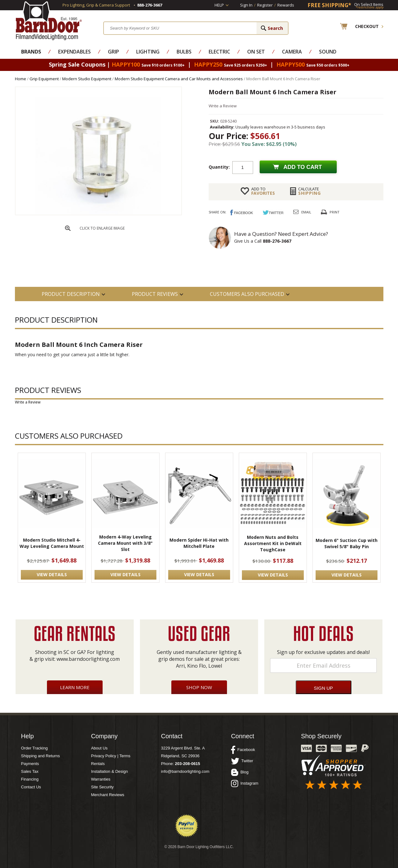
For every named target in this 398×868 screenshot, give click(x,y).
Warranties (101, 779)
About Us (99, 748)
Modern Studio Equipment (87, 79)
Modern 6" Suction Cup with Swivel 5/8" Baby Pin (347, 543)
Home (21, 79)
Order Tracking (35, 748)
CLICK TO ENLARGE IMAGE (102, 228)
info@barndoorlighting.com (185, 771)
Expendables (74, 52)
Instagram (245, 783)
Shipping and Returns (41, 756)
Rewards (286, 5)
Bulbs (184, 52)
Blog (240, 772)
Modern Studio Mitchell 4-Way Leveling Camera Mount (52, 543)
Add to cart (303, 167)
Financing (30, 779)
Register (265, 5)
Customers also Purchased (247, 294)
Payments (30, 764)
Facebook (243, 750)
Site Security (102, 787)
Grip (113, 52)
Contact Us (31, 787)
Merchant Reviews (108, 795)
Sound (328, 52)
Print (335, 212)
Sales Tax (30, 771)
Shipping (310, 191)
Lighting (148, 52)
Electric (219, 52)
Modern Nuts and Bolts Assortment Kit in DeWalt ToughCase (273, 543)
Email (306, 212)
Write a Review (223, 106)
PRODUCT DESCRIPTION (71, 294)
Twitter (242, 761)
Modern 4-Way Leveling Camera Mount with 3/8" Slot (125, 543)
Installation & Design (110, 771)
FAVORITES (263, 191)
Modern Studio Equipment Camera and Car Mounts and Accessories (179, 79)
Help (219, 5)
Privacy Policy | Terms (111, 756)
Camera (292, 52)
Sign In (246, 5)
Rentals (98, 764)
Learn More (75, 687)
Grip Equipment (44, 79)
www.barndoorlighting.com (88, 659)
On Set (256, 52)
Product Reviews (155, 294)
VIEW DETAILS (52, 574)
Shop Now (199, 687)
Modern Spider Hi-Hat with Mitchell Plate (199, 543)
